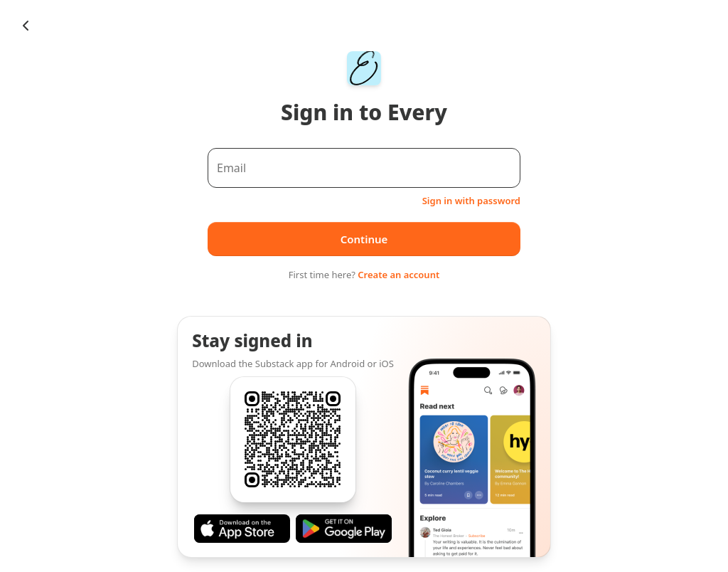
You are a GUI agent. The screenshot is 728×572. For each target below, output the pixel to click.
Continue (364, 239)
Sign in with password (471, 201)
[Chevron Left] (26, 26)
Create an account (398, 275)
